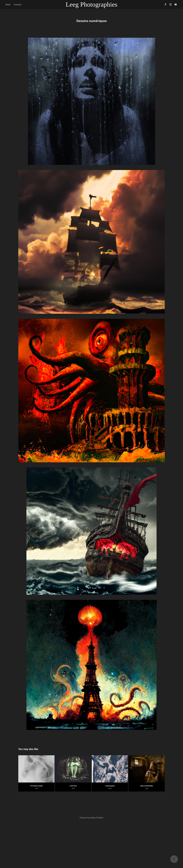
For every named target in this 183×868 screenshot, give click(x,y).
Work (8, 4)
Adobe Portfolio (97, 818)
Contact (17, 4)
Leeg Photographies (91, 4)
